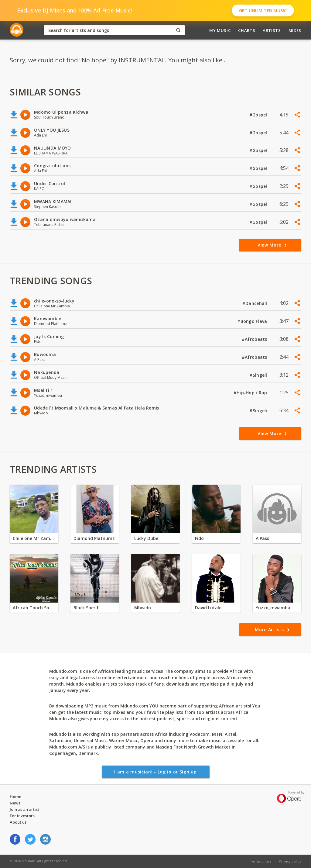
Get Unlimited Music (263, 10)
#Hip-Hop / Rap (251, 393)
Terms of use (261, 861)
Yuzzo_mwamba (273, 608)
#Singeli (259, 375)
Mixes (295, 30)
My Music (220, 30)
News (15, 803)
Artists (272, 30)
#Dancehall (255, 303)
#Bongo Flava (253, 321)
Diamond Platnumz (94, 538)
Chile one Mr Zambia (34, 538)
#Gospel (259, 115)
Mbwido (143, 608)
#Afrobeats (255, 339)
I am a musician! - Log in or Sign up (155, 772)
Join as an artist (24, 809)
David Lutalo (208, 608)
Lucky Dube (146, 538)
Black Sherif (86, 608)
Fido (199, 538)
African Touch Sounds (34, 608)
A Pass (262, 538)
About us (18, 822)
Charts (247, 30)
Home (15, 797)
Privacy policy (290, 861)
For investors (22, 816)
